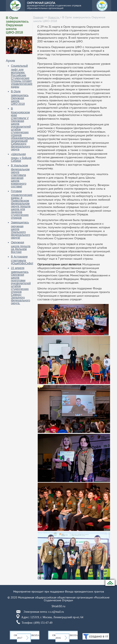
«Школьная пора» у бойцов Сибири (21, 157)
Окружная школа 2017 (27, 636)
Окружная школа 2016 (65, 636)
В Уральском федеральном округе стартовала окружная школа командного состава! (20, 176)
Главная (38, 18)
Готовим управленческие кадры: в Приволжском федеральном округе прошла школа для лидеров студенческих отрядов (22, 204)
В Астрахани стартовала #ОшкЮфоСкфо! (22, 260)
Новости (54, 18)
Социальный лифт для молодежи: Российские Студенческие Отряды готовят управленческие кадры (22, 76)
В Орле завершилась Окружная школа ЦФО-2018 (20, 98)
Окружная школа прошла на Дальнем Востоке (21, 247)
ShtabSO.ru (58, 606)
